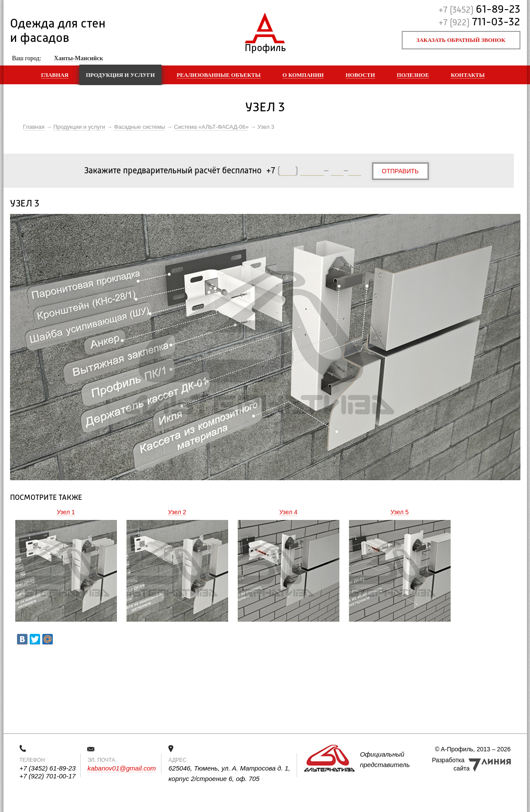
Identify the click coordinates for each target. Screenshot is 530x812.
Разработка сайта (451, 764)
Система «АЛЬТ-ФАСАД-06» (211, 127)
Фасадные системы (139, 127)
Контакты (468, 75)
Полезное (413, 75)
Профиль (265, 46)
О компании (303, 75)
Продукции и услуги (79, 127)
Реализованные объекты (219, 75)
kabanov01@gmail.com (121, 768)
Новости (360, 75)
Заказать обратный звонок (461, 40)
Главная (55, 75)
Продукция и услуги (120, 75)
